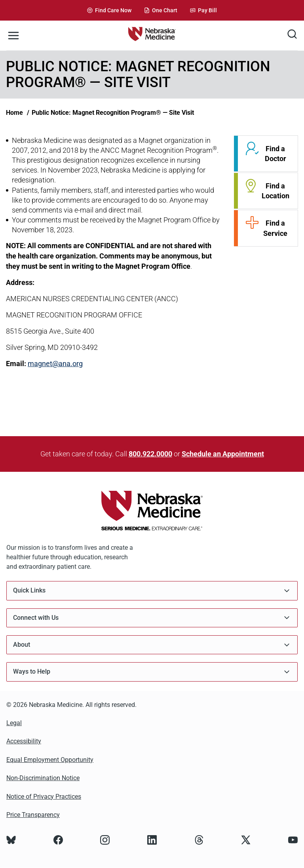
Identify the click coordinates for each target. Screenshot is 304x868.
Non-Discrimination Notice (43, 778)
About (152, 645)
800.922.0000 (150, 454)
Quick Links (152, 591)
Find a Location (275, 191)
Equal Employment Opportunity (50, 760)
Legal (14, 723)
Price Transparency (33, 815)
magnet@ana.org (55, 364)
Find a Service (275, 228)
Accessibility (24, 741)
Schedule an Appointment (223, 454)
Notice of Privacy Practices (44, 797)
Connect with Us (152, 618)
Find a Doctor (275, 154)
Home (14, 113)
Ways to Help (152, 672)
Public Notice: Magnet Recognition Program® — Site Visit (113, 113)
